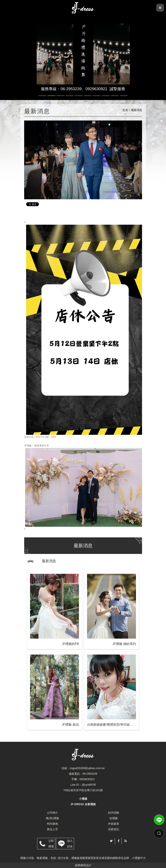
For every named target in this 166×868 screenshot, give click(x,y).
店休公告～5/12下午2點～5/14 (83, 330)
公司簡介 (52, 813)
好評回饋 (114, 813)
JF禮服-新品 (70, 725)
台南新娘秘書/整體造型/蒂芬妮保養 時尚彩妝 (111, 725)
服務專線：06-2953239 (61, 89)
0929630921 (96, 89)
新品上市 (52, 829)
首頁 (125, 110)
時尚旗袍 (52, 824)
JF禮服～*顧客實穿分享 (83, 487)
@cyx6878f (89, 785)
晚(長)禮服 (52, 818)
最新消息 (49, 561)
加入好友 (70, 844)
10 (124, 96)
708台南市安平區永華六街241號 (83, 790)
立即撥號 (51, 844)
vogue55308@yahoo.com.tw (87, 768)
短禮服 (114, 818)
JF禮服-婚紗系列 (124, 644)
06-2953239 (90, 774)
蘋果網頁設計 (83, 865)
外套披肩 (114, 824)
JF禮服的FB (70, 644)
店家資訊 (114, 829)
